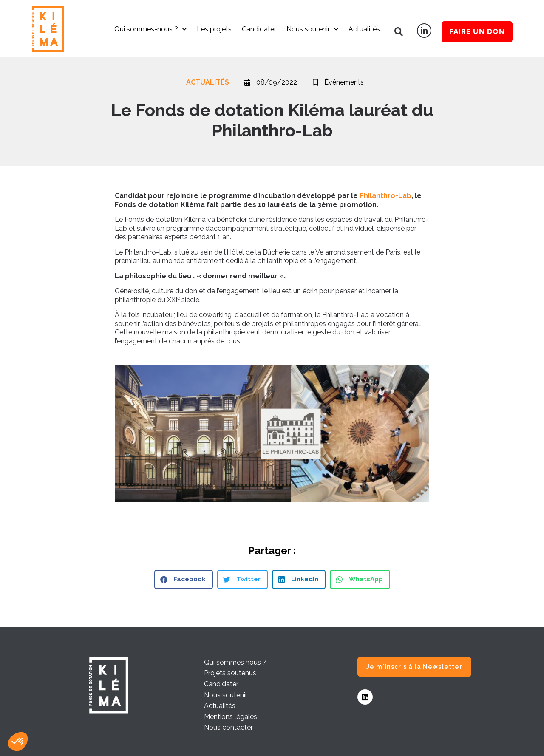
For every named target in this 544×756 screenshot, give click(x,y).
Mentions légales (231, 717)
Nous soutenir (312, 29)
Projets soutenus (230, 673)
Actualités (364, 29)
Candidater (259, 29)
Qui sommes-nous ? (150, 29)
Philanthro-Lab (385, 196)
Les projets (214, 29)
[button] (398, 32)
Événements (344, 82)
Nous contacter (228, 727)
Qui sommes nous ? (235, 662)
